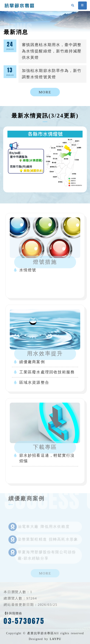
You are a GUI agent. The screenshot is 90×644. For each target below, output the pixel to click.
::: (2, 20)
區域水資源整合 (34, 382)
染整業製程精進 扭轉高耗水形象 (48, 542)
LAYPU (55, 639)
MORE (45, 92)
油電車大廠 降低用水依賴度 (44, 529)
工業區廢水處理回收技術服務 (47, 372)
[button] (82, 5)
